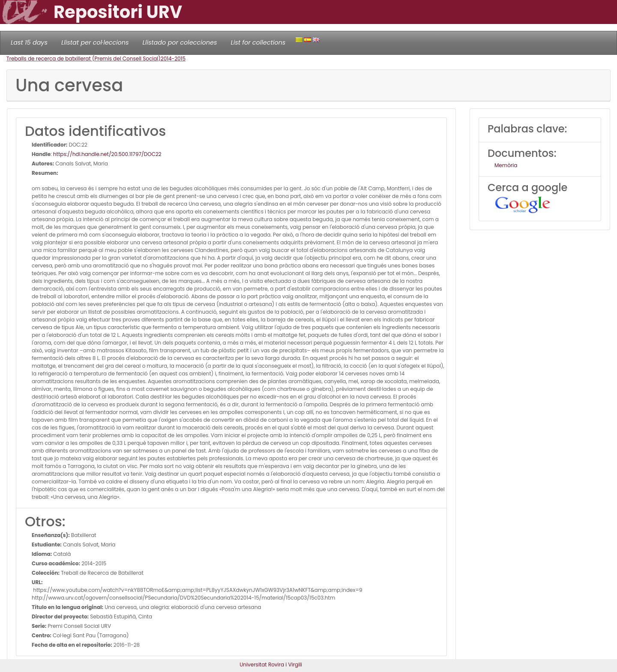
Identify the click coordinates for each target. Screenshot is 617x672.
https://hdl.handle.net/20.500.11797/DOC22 (107, 154)
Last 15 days (29, 42)
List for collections (258, 42)
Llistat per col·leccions (95, 42)
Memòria (506, 165)
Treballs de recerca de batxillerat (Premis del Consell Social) (84, 58)
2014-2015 (173, 58)
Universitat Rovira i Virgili (271, 664)
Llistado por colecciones (180, 42)
